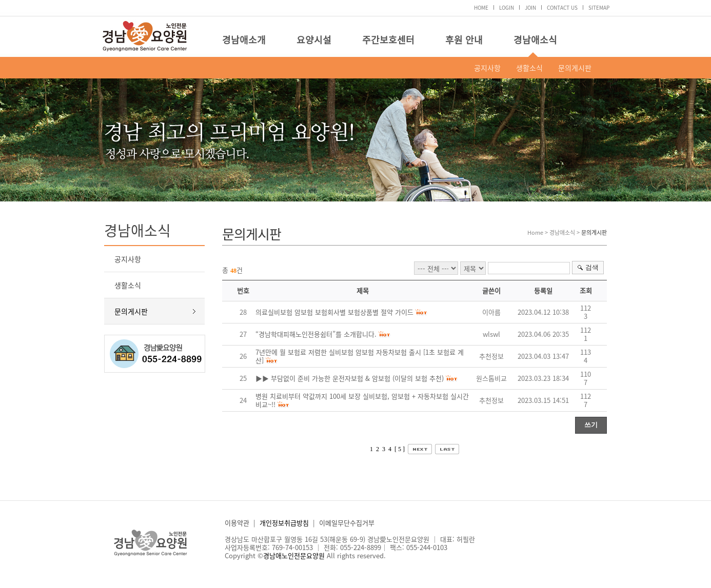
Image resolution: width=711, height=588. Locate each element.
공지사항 (487, 68)
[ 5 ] (400, 449)
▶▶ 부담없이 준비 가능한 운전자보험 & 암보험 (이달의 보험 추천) (350, 378)
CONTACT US (562, 7)
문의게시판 (575, 68)
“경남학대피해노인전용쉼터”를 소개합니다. (316, 334)
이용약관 (237, 523)
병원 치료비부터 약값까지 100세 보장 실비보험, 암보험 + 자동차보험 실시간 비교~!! (362, 400)
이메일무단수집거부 (347, 523)
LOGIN (507, 7)
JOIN (530, 7)
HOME (481, 7)
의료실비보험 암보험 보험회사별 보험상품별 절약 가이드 (334, 312)
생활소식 (529, 68)
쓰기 (591, 425)
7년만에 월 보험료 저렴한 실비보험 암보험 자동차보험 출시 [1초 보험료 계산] (360, 356)
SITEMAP (599, 7)
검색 (592, 267)
